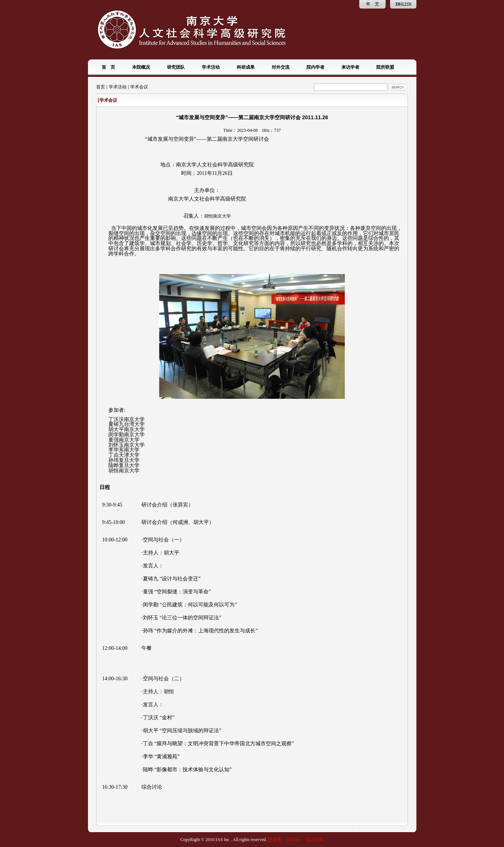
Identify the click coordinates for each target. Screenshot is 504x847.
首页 (101, 87)
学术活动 (118, 87)
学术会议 (139, 87)
